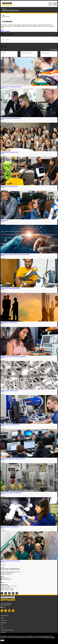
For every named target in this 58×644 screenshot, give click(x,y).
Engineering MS (4, 220)
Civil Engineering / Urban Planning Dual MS (11, 87)
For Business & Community (7, 630)
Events (2, 628)
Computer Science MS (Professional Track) (11, 118)
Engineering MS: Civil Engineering (9, 322)
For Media (3, 632)
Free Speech (3, 620)
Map (3, 577)
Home (3, 15)
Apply (2, 30)
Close (2, 640)
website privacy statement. (49, 638)
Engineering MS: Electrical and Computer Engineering (13, 356)
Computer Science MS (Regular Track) (10, 152)
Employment (4, 623)
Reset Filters (54, 50)
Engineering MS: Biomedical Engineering (10, 288)
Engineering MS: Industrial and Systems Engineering (13, 459)
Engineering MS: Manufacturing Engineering (11, 493)
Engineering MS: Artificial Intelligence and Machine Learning (15, 254)
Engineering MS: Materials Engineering (10, 527)
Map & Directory (5, 615)
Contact (4, 607)
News (2, 625)
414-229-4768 (5, 578)
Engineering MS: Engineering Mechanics (10, 425)
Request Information (5, 31)
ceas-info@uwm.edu (7, 579)
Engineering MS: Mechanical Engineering (10, 561)
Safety (2, 618)
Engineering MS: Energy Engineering (9, 390)
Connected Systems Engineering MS (9, 186)
